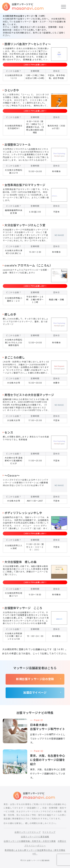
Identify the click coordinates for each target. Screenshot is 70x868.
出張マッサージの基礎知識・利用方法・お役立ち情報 (30, 841)
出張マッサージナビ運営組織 (35, 837)
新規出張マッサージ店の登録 (35, 679)
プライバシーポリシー (35, 846)
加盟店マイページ (35, 693)
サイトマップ (49, 832)
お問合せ (62, 841)
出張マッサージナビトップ (28, 832)
